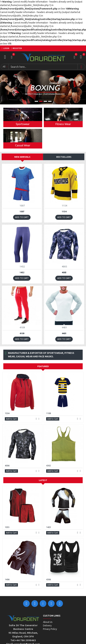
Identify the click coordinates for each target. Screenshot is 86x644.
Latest (43, 480)
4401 (64, 333)
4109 (22, 333)
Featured (43, 366)
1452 (22, 272)
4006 (7, 466)
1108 (48, 413)
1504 (7, 413)
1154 (64, 211)
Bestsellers (64, 157)
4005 (64, 272)
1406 (7, 579)
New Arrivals (22, 157)
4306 (48, 579)
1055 (7, 527)
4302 (48, 466)
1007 (22, 211)
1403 (48, 527)
